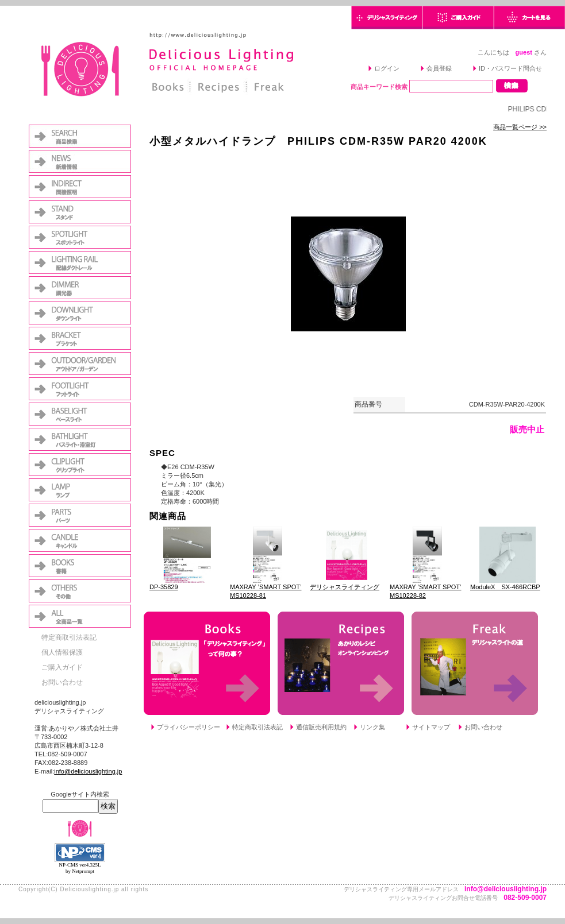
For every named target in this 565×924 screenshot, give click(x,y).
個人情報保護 (62, 652)
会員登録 (439, 68)
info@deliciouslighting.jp (88, 771)
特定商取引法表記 (69, 637)
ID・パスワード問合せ (510, 68)
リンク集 (372, 727)
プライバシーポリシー (189, 727)
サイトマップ (431, 727)
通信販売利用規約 (321, 727)
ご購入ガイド (62, 667)
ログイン (387, 68)
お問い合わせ (62, 682)
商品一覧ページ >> (520, 127)
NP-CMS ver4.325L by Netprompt (80, 868)
